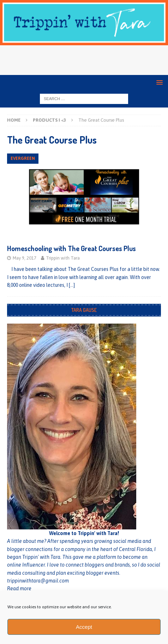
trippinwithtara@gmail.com (38, 581)
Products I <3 (49, 120)
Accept (84, 627)
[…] (72, 285)
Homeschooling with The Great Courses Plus (71, 248)
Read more (19, 588)
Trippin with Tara (63, 258)
